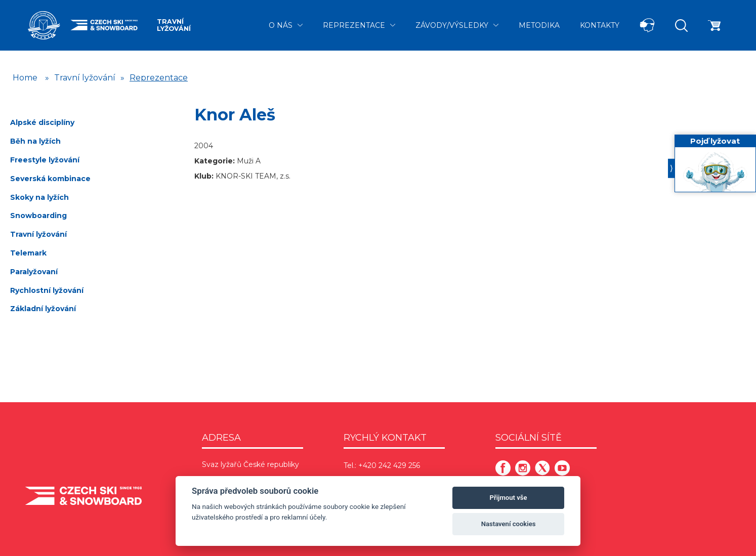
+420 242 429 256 (389, 465)
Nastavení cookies (509, 524)
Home (25, 78)
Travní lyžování (174, 25)
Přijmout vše (509, 498)
